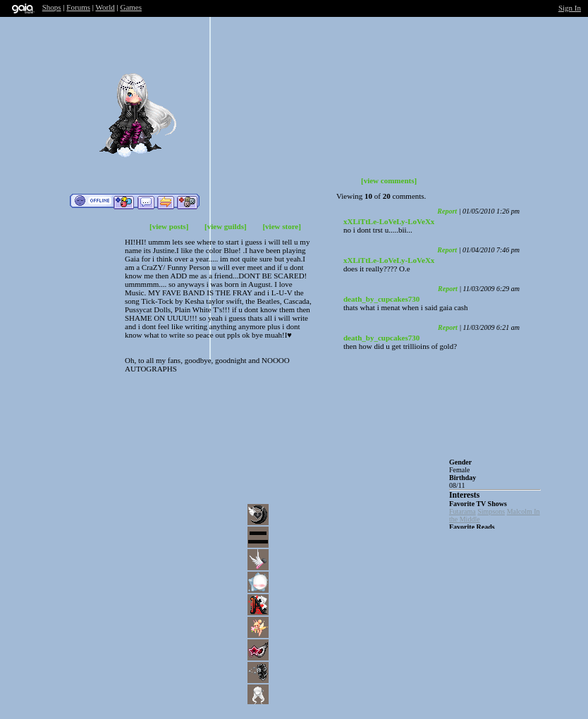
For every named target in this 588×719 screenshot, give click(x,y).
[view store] (281, 226)
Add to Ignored (188, 202)
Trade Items (166, 202)
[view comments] (389, 180)
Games (131, 7)
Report (447, 211)
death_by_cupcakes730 (381, 299)
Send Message (146, 202)
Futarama (463, 511)
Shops (52, 7)
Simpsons (491, 511)
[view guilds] (226, 226)
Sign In (570, 8)
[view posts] (169, 226)
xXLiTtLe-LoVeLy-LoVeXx (389, 221)
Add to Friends (124, 202)
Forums (78, 7)
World (105, 7)
